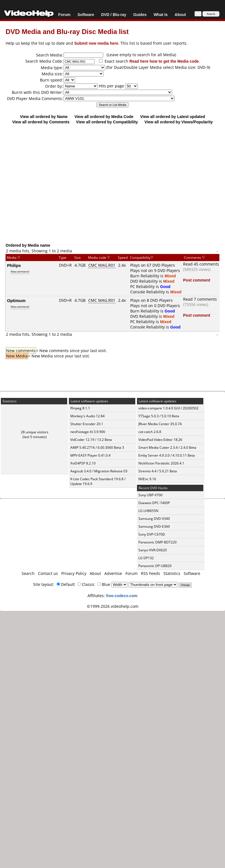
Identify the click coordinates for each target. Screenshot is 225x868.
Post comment (197, 280)
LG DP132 (146, 558)
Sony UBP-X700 (150, 495)
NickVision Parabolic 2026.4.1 (161, 463)
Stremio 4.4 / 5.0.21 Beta (158, 471)
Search (28, 573)
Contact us (48, 573)
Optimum (16, 300)
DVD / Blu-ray (113, 14)
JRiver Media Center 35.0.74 (160, 424)
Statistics (172, 573)
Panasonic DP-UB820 (155, 566)
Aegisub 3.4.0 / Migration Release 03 (99, 471)
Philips (14, 265)
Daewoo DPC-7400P (154, 503)
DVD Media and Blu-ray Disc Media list (67, 31)
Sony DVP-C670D (152, 534)
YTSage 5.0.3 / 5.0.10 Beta (159, 416)
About (180, 14)
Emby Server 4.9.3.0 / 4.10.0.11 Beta (167, 455)
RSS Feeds (150, 573)
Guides (140, 14)
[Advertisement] (110, 183)
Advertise (113, 573)
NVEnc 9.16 (147, 479)
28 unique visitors (35, 432)
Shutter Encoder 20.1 (87, 424)
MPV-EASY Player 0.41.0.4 (90, 455)
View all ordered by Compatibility (107, 122)
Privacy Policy (74, 573)
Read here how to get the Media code (164, 61)
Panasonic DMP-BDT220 (157, 542)
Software (86, 14)
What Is (161, 14)
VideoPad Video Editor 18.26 (160, 440)
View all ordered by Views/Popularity (179, 122)
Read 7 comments (200, 299)
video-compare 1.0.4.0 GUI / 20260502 (168, 408)
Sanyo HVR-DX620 (153, 550)
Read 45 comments (201, 264)
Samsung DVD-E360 (154, 526)
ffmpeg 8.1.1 (80, 408)
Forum (64, 14)
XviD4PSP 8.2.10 (83, 463)
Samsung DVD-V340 (154, 519)
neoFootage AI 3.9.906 (88, 432)
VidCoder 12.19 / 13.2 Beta (91, 440)
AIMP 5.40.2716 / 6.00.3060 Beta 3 (97, 447)
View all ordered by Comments (41, 122)
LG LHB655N (148, 511)
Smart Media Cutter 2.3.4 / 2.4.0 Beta (167, 447)
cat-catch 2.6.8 (150, 432)
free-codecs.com (122, 596)
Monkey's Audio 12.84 (87, 416)
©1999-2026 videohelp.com (113, 606)
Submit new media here (96, 43)
